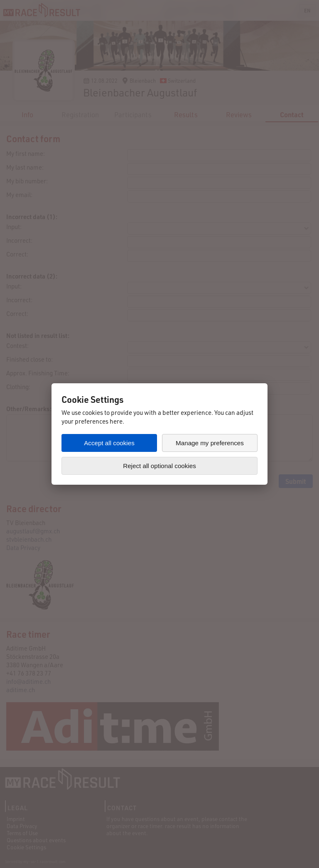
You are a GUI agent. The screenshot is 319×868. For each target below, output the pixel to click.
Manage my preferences (210, 443)
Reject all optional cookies (159, 466)
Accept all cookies (109, 443)
